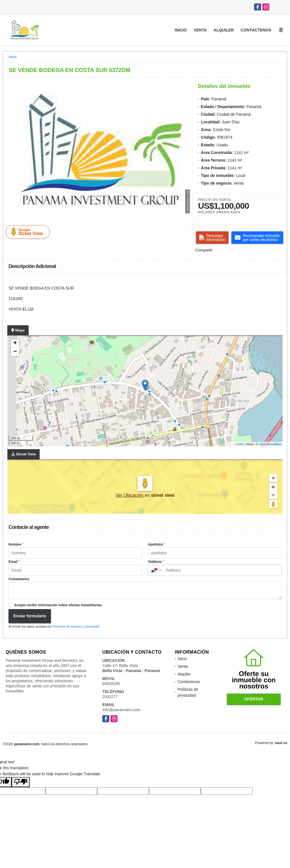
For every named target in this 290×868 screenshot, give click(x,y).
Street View (29, 232)
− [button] (15, 352)
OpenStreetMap (270, 444)
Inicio (181, 30)
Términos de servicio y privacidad (76, 626)
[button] (186, 87)
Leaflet (239, 444)
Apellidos (156, 544)
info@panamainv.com (121, 710)
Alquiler (224, 30)
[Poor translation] (21, 782)
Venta (200, 30)
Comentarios (19, 579)
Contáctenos (256, 30)
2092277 (110, 697)
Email (14, 562)
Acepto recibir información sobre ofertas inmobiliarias (58, 605)
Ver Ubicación (130, 495)
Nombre (16, 544)
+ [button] (15, 343)
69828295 (111, 684)
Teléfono (156, 562)
